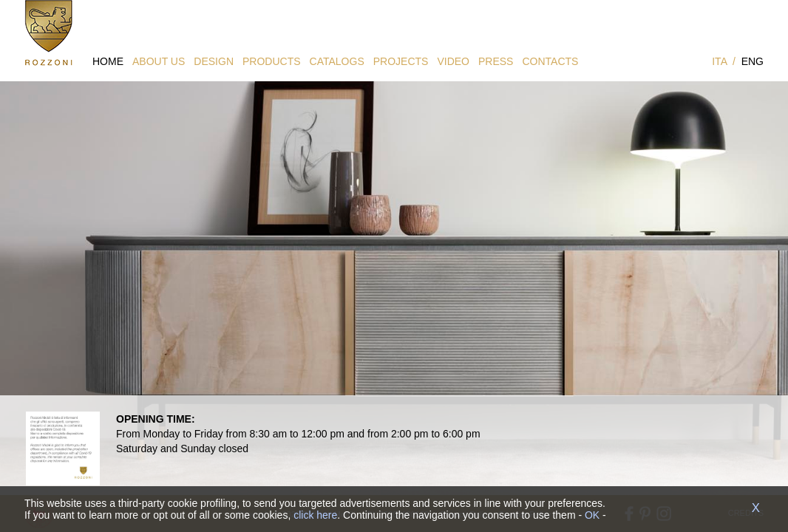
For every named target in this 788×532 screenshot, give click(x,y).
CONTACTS (550, 61)
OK (592, 515)
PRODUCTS (272, 61)
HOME (108, 61)
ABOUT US (159, 61)
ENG (753, 61)
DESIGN (214, 61)
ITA (719, 61)
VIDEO (453, 61)
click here (315, 515)
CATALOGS (337, 61)
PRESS (496, 61)
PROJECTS (401, 61)
